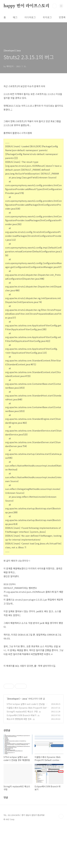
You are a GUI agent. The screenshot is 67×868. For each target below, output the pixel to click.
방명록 (62, 17)
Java (25, 741)
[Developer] (13, 741)
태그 (15, 17)
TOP (61, 858)
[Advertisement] (33, 700)
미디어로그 (30, 17)
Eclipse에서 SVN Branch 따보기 (22, 757)
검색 (55, 6)
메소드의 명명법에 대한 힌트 (19, 761)
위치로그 (47, 17)
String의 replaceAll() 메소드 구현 (22, 753)
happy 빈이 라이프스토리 (27, 6)
